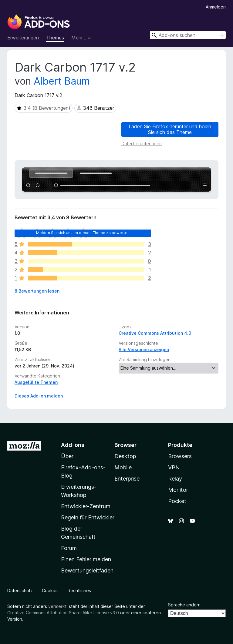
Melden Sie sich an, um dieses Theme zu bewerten (83, 233)
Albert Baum (62, 81)
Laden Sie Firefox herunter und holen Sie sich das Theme (170, 129)
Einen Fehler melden (86, 559)
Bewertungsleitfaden (87, 570)
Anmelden (216, 7)
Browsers (180, 456)
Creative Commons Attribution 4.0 (155, 333)
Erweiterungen (23, 38)
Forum (69, 548)
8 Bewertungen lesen (37, 291)
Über (67, 456)
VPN (174, 467)
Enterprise (127, 479)
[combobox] (188, 35)
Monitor (178, 490)
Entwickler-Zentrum (86, 506)
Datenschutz (20, 590)
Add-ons (73, 445)
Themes (55, 38)
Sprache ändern (184, 605)
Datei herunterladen (142, 144)
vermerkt (57, 606)
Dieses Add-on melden (39, 396)
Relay (175, 479)
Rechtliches (79, 590)
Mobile (123, 467)
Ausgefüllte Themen (36, 382)
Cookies (50, 590)
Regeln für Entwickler (88, 517)
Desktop (125, 456)
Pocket (177, 501)
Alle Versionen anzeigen (144, 349)
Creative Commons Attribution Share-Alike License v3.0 (63, 613)
